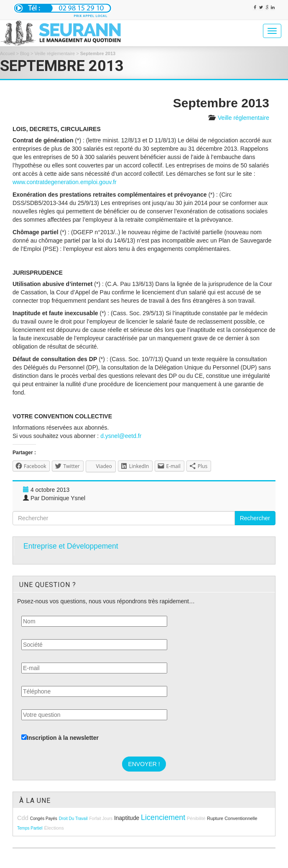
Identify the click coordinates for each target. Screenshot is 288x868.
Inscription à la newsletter (60, 738)
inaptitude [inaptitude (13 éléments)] (127, 818)
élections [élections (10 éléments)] (54, 828)
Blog (25, 53)
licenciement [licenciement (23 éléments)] (163, 817)
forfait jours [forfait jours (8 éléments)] (101, 819)
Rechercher (255, 518)
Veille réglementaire (55, 53)
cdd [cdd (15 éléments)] (23, 818)
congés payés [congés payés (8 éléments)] (44, 819)
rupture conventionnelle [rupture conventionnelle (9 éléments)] (232, 818)
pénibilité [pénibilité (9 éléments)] (196, 818)
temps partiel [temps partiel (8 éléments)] (30, 828)
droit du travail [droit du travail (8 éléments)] (73, 819)
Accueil (7, 53)
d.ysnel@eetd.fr (121, 436)
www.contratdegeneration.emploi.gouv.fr (65, 182)
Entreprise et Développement (71, 546)
